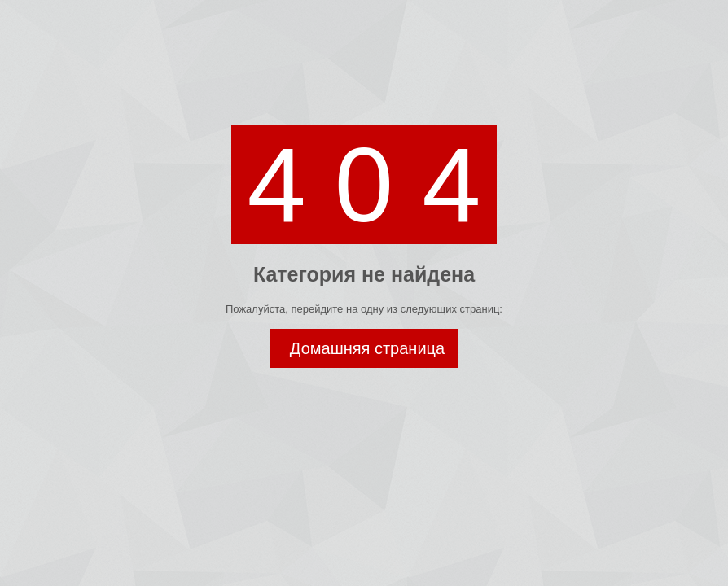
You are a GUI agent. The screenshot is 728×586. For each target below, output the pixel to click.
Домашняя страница (367, 348)
